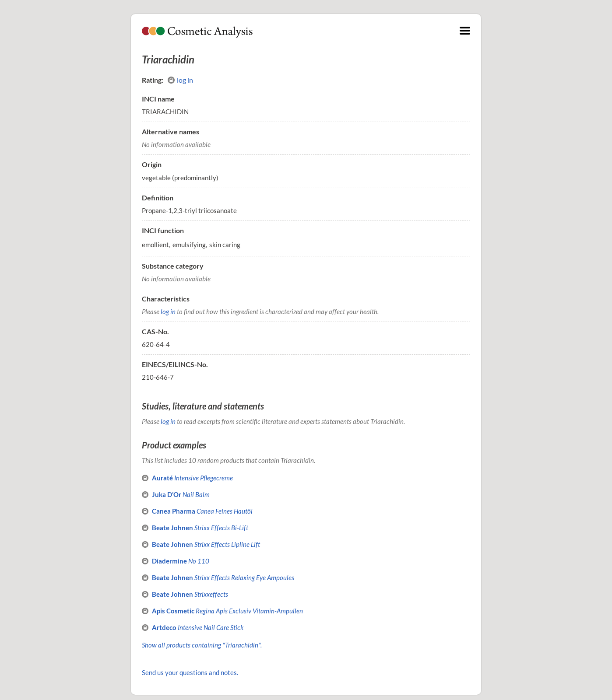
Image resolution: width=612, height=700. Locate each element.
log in (180, 80)
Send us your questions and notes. (190, 672)
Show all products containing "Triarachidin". (202, 645)
